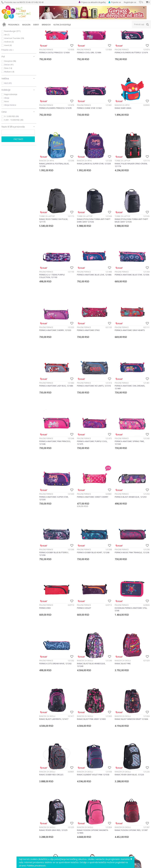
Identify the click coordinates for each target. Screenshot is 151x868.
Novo (7, 130)
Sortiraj (133, 35)
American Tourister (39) (14, 67)
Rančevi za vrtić (122, 133)
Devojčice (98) (10, 89)
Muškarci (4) (9, 100)
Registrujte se (130, 2)
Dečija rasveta (10, 45)
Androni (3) (9, 70)
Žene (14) (8, 96)
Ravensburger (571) (12, 59)
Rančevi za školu (85, 689)
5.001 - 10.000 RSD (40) (14, 148)
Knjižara (8, 42)
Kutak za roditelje (13, 49)
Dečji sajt (5, 30)
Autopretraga (120, 35)
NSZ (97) (8, 111)
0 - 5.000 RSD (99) (11, 145)
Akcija (7, 126)
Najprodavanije (11, 123)
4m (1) (7, 63)
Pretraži (18, 167)
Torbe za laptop (122, 189)
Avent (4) (8, 74)
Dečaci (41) (9, 93)
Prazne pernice (46, 78)
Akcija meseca (10, 133)
